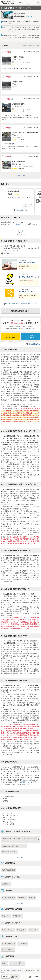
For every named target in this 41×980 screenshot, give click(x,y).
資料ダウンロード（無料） (30, 782)
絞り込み (33, 977)
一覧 (7, 977)
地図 (16, 977)
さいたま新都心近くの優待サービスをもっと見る (22, 304)
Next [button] (38, 201)
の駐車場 (16, 971)
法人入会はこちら (34, 344)
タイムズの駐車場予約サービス (19, 224)
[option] (21, 200)
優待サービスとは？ (10, 253)
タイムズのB (5, 971)
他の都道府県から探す (21, 311)
